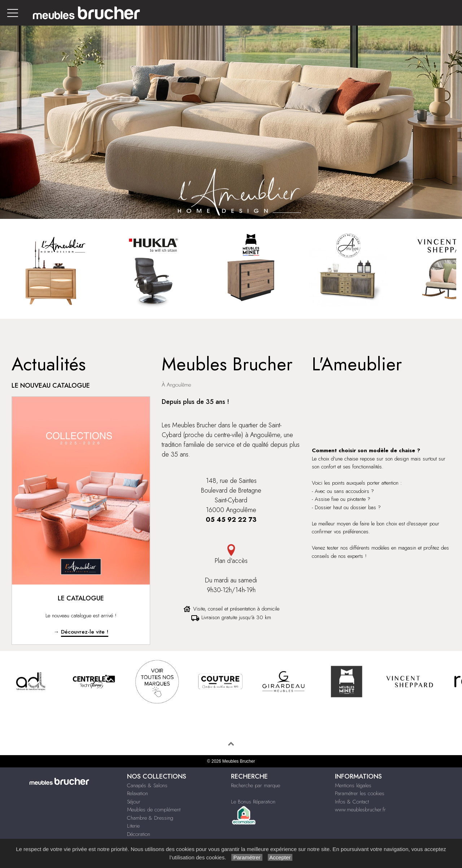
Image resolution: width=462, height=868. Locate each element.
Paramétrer (247, 857)
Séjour (134, 802)
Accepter (280, 857)
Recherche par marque (256, 785)
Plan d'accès (231, 555)
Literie (133, 826)
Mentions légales (353, 785)
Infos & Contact (352, 802)
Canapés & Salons (147, 785)
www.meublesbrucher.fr (360, 810)
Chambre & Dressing (150, 818)
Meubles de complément (154, 810)
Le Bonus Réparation (253, 802)
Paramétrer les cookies (360, 793)
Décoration (139, 834)
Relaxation (138, 793)
